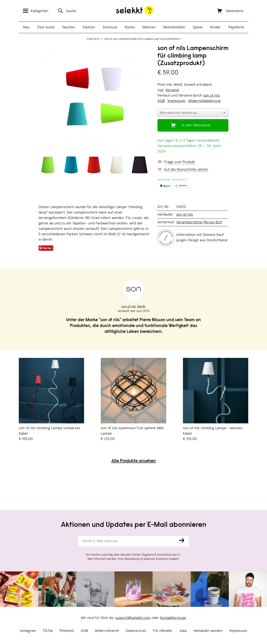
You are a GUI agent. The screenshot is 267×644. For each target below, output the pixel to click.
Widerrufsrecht (107, 631)
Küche (130, 27)
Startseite (93, 39)
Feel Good (46, 27)
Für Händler (163, 631)
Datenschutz (136, 631)
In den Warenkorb (196, 125)
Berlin (142, 306)
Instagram (28, 631)
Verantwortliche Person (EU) (199, 222)
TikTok (48, 631)
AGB (84, 631)
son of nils (212, 96)
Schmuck (110, 27)
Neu (26, 27)
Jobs (183, 631)
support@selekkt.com (133, 618)
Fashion (89, 27)
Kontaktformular (173, 618)
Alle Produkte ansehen (134, 461)
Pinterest (67, 631)
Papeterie (236, 27)
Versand (172, 90)
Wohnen (149, 27)
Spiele (198, 27)
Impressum (238, 631)
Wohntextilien (174, 27)
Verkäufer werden (208, 631)
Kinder (215, 27)
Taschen (68, 27)
